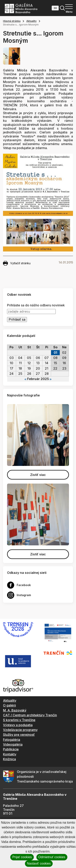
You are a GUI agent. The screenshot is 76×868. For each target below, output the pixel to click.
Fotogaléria (12, 740)
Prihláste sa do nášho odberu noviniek (36, 305)
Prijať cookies (22, 857)
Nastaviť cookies (39, 863)
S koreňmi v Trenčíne (19, 720)
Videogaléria (13, 744)
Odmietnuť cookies (52, 857)
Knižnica (9, 759)
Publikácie (11, 749)
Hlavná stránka (12, 21)
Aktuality (31, 21)
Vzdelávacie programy (20, 730)
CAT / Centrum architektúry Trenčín (30, 715)
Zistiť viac (38, 475)
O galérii (9, 705)
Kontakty (10, 754)
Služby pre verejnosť (19, 735)
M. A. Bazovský (15, 710)
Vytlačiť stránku (17, 263)
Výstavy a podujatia (18, 725)
